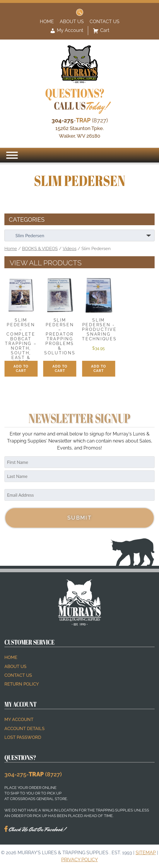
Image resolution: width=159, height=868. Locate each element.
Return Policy (22, 684)
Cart (101, 31)
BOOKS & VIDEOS (40, 248)
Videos (70, 248)
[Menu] (12, 155)
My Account (66, 31)
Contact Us (105, 22)
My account (19, 720)
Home (47, 22)
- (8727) (80, 120)
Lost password (23, 737)
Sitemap (146, 853)
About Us (72, 22)
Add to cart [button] (21, 369)
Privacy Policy (79, 860)
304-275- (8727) (33, 774)
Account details (24, 729)
